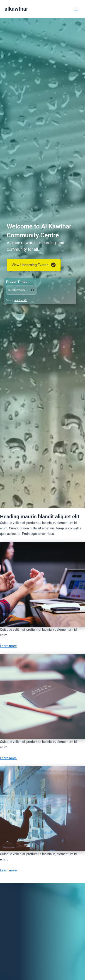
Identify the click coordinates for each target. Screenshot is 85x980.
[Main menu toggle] (76, 9)
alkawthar (16, 9)
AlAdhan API (21, 300)
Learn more (8, 646)
